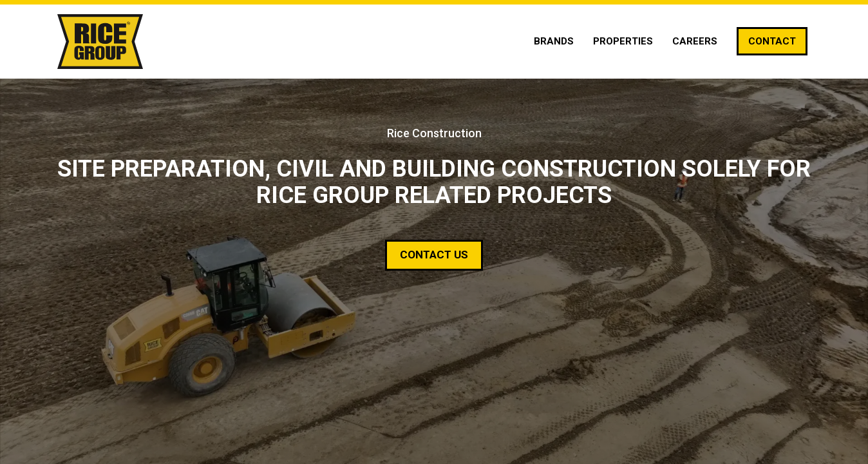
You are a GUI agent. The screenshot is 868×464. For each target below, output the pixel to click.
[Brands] (554, 41)
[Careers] (695, 41)
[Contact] (772, 41)
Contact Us (434, 255)
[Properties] (623, 41)
